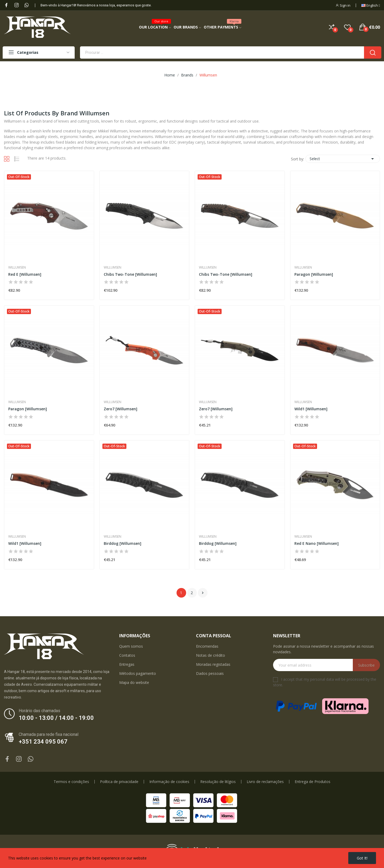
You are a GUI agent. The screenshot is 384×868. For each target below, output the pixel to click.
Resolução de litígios (218, 782)
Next (203, 593)
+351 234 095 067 (43, 742)
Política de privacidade (119, 782)
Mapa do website (134, 682)
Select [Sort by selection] (343, 159)
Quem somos (131, 646)
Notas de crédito (211, 655)
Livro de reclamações (265, 782)
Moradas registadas (213, 664)
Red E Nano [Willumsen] (317, 543)
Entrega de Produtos (313, 782)
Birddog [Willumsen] (123, 543)
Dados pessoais (210, 673)
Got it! (362, 858)
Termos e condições (71, 782)
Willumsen (17, 267)
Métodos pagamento (138, 673)
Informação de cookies (169, 782)
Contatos (127, 655)
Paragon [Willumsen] (314, 274)
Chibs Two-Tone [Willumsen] (130, 274)
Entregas (127, 664)
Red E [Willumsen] (25, 274)
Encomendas (207, 646)
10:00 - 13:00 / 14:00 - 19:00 (56, 718)
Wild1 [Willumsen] (311, 409)
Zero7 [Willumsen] (121, 409)
